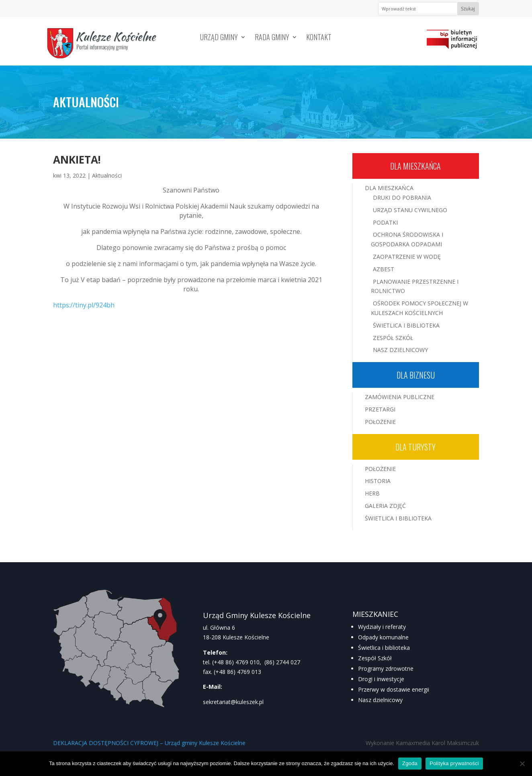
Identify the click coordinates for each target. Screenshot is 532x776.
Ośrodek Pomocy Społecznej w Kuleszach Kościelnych (419, 308)
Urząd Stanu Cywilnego (410, 210)
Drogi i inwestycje (381, 679)
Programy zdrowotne (386, 669)
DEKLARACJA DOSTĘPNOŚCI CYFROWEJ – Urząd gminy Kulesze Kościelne (149, 743)
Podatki (385, 222)
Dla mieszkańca (415, 166)
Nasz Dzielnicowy (400, 350)
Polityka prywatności (454, 763)
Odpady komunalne (383, 637)
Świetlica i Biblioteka (406, 325)
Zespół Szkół (393, 338)
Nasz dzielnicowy (380, 700)
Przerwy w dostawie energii (394, 689)
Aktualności (107, 175)
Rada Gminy (272, 38)
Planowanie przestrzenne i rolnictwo (415, 286)
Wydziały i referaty (382, 627)
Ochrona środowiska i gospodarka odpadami (407, 239)
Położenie (380, 422)
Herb (372, 493)
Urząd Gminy (219, 38)
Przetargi (380, 409)
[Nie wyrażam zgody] (522, 764)
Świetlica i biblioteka (384, 648)
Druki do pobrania (402, 198)
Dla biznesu (416, 375)
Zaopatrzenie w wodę (407, 257)
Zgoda (410, 763)
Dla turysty (415, 447)
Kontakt (319, 38)
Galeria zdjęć (385, 506)
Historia (378, 481)
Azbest (384, 269)
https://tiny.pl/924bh (84, 305)
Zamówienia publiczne (400, 397)
